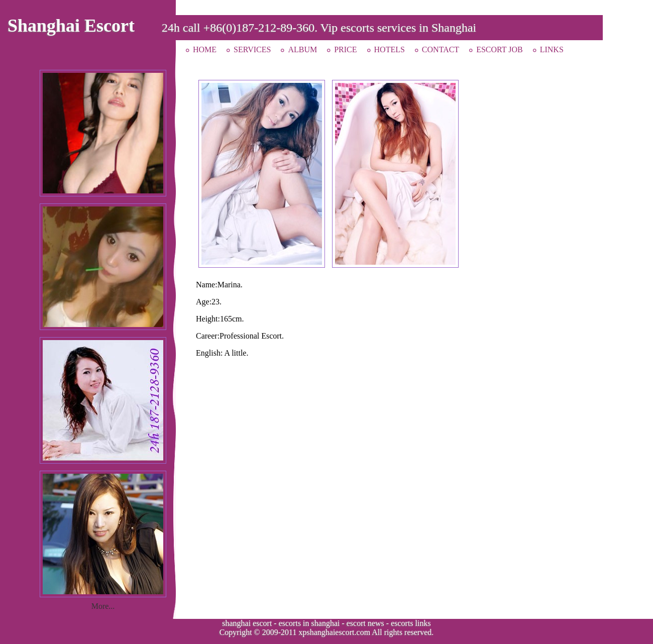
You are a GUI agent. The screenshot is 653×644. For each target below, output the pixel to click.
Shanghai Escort (71, 26)
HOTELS (390, 49)
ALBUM (302, 49)
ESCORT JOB (500, 49)
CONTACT (441, 49)
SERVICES (252, 49)
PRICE (345, 49)
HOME (205, 49)
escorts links (411, 623)
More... (103, 606)
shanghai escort (247, 623)
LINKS (552, 49)
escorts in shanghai (309, 623)
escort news (365, 623)
